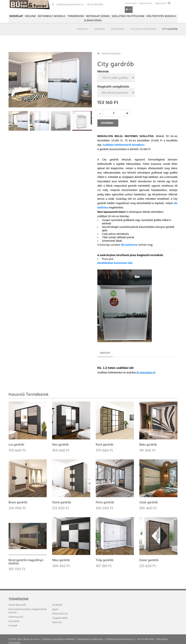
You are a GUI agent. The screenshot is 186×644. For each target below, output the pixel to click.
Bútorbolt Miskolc (52, 16)
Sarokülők (57, 605)
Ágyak (55, 609)
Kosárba (108, 123)
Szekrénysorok (16, 617)
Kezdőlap (16, 16)
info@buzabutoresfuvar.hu (122, 639)
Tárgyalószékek (60, 618)
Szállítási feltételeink (128, 16)
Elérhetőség (93, 20)
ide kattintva (129, 245)
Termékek (99, 29)
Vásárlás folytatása (109, 54)
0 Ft (129, 9)
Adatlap (105, 353)
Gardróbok (118, 29)
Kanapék (13, 626)
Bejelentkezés (146, 3)
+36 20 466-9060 (149, 639)
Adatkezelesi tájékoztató (92, 639)
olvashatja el (147, 373)
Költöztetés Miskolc (162, 16)
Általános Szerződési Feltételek (59, 639)
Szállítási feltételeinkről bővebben (123, 145)
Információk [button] (131, 3)
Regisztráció (161, 3)
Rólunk (30, 16)
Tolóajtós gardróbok (143, 29)
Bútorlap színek (98, 16)
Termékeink (76, 16)
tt (138, 373)
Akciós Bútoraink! (17, 605)
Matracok (57, 622)
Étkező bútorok (60, 614)
